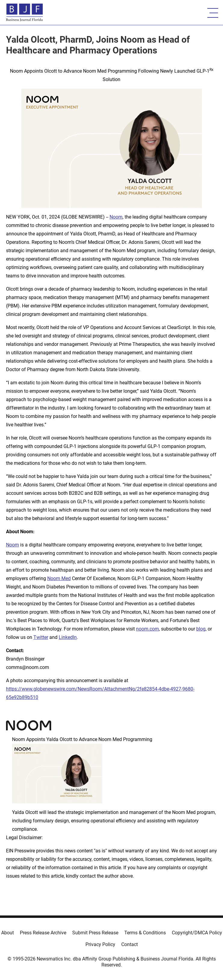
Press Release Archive (43, 933)
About (8, 933)
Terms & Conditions (145, 933)
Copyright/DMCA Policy (197, 933)
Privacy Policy (100, 944)
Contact (130, 944)
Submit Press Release (95, 933)
